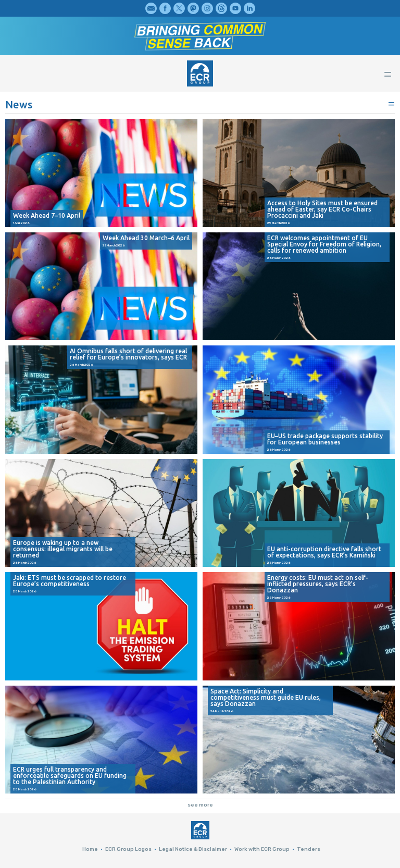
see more (200, 805)
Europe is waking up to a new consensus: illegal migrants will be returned (63, 549)
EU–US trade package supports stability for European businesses (325, 439)
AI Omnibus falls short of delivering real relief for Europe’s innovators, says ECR (128, 354)
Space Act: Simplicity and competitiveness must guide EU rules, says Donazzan (266, 698)
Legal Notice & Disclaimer (193, 849)
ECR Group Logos (128, 849)
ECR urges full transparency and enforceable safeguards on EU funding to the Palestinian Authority (70, 776)
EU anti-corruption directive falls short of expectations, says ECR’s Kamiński (324, 552)
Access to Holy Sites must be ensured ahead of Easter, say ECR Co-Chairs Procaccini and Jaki (322, 209)
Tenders (309, 849)
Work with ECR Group (262, 849)
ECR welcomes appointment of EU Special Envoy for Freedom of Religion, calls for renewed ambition (324, 244)
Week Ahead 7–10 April (47, 216)
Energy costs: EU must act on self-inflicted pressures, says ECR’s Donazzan (318, 584)
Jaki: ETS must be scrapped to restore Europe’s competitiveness (70, 581)
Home (90, 849)
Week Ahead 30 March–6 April (146, 238)
